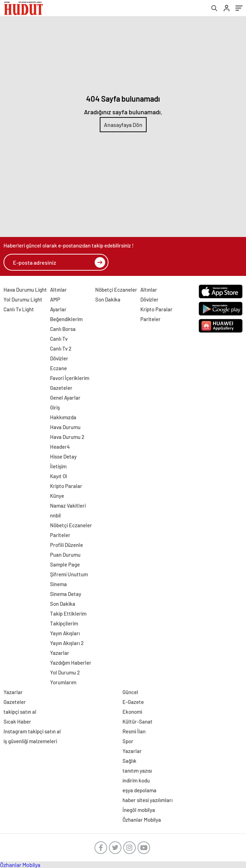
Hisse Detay (63, 456)
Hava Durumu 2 (67, 437)
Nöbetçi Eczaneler (71, 525)
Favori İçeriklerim (70, 378)
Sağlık (129, 761)
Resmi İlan (134, 731)
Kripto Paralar (66, 486)
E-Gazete (133, 702)
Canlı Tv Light (19, 309)
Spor (128, 741)
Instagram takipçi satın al (32, 731)
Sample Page (65, 564)
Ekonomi (132, 712)
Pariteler (60, 535)
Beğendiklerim (66, 319)
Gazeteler (61, 388)
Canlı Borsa (63, 329)
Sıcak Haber (17, 721)
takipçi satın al (20, 712)
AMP (55, 299)
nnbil (55, 515)
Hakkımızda (63, 417)
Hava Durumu (65, 427)
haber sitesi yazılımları (147, 800)
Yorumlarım (63, 682)
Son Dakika (63, 604)
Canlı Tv (59, 339)
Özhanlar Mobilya (142, 820)
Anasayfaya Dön (123, 125)
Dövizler (59, 358)
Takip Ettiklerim (68, 613)
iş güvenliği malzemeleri (30, 741)
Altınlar (58, 290)
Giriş (55, 407)
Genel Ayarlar (65, 398)
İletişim (58, 466)
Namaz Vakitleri (68, 506)
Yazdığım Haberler (71, 663)
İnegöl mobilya (139, 810)
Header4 (60, 447)
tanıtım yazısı (137, 771)
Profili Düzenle (66, 545)
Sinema (58, 584)
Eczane (58, 368)
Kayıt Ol (59, 476)
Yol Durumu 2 (65, 672)
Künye (57, 496)
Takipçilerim (64, 623)
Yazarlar (60, 653)
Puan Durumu (65, 555)
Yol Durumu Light (23, 299)
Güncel (130, 692)
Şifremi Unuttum (69, 574)
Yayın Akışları (65, 633)
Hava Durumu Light (25, 290)
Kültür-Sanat (138, 721)
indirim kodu (136, 780)
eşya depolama (139, 790)
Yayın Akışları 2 (67, 643)
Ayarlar (58, 309)
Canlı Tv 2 (61, 348)
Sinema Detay (66, 594)
